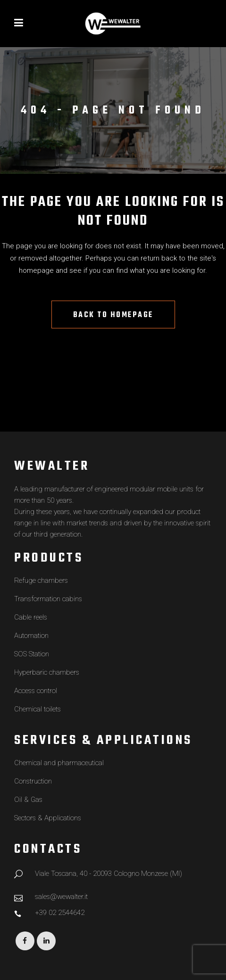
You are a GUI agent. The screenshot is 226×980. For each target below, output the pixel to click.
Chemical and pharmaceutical (59, 763)
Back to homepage (113, 315)
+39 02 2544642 (60, 913)
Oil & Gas (28, 800)
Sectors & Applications (48, 818)
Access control (36, 691)
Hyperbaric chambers (47, 672)
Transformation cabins (48, 599)
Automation (31, 636)
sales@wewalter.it (61, 897)
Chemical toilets (38, 709)
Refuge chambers (41, 580)
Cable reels (31, 617)
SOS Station (32, 654)
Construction (33, 781)
